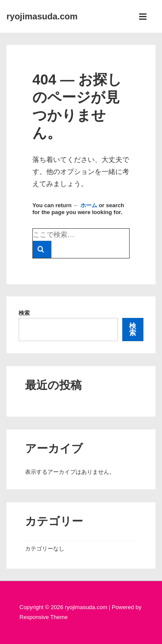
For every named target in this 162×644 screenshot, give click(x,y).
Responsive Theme (44, 617)
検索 (24, 313)
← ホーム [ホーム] (85, 205)
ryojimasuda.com (42, 16)
